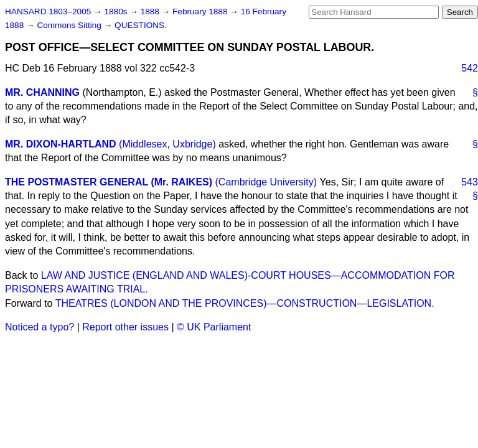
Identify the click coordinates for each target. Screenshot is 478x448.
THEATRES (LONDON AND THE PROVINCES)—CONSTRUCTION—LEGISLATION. (245, 303)
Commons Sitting (70, 25)
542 (470, 68)
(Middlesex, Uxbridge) (167, 144)
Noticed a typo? (40, 327)
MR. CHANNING (42, 92)
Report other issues (125, 327)
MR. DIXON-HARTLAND (61, 144)
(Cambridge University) (266, 182)
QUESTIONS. (141, 25)
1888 (151, 12)
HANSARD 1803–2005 (48, 12)
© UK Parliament (214, 327)
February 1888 (201, 12)
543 (470, 182)
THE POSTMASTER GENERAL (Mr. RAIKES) (109, 182)
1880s (117, 12)
